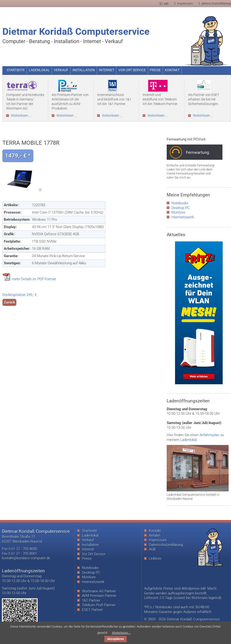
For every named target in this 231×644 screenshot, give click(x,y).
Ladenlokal (188, 440)
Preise (87, 559)
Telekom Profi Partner (99, 605)
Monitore (178, 212)
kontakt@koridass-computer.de (26, 558)
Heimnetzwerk (183, 217)
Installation (90, 545)
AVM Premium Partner (99, 596)
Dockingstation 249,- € (20, 295)
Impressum (158, 540)
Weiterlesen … (121, 633)
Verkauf (88, 540)
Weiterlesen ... (21, 116)
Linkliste (155, 559)
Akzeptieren (115, 639)
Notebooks (180, 203)
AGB (152, 549)
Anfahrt (155, 535)
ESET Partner (92, 610)
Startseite (90, 531)
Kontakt (155, 531)
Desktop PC (181, 208)
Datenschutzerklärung (166, 545)
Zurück (9, 302)
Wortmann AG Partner (99, 591)
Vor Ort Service (94, 554)
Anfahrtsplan (209, 435)
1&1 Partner (91, 600)
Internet (88, 549)
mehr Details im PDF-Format (34, 279)
